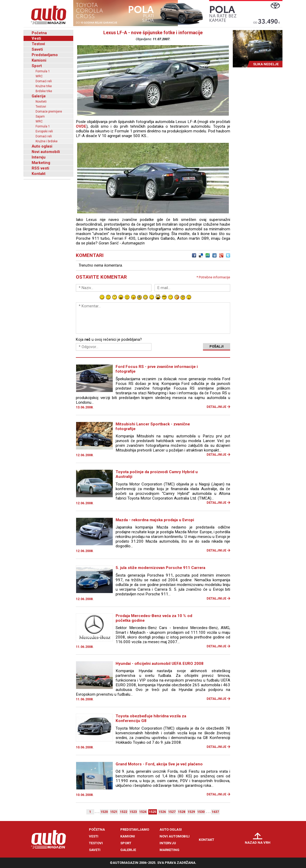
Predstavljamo (45, 55)
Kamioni (39, 60)
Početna (39, 33)
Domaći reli (44, 81)
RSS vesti (40, 168)
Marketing (41, 163)
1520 (104, 812)
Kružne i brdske (47, 141)
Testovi (38, 44)
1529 (191, 812)
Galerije (39, 96)
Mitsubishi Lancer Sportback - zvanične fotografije (153, 426)
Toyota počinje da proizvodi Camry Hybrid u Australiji (157, 474)
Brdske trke (44, 91)
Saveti (37, 49)
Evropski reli (44, 131)
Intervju (39, 157)
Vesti (36, 38)
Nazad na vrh (258, 843)
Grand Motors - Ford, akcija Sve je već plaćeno (159, 764)
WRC (39, 76)
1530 (201, 812)
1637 (215, 812)
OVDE (81, 126)
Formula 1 (43, 71)
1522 (123, 812)
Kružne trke (44, 86)
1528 (182, 812)
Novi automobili (46, 152)
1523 (133, 812)
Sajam (40, 116)
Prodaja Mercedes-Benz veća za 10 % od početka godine (154, 618)
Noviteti (41, 102)
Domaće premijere (49, 112)
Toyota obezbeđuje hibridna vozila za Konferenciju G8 (151, 718)
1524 (143, 812)
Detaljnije (216, 407)
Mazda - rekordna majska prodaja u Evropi (155, 520)
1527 (172, 812)
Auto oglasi (42, 146)
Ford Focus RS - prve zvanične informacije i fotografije (157, 369)
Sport (37, 66)
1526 (162, 812)
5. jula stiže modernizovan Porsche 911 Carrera (160, 568)
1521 (114, 812)
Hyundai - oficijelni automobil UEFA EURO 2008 (160, 664)
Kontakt (39, 174)
